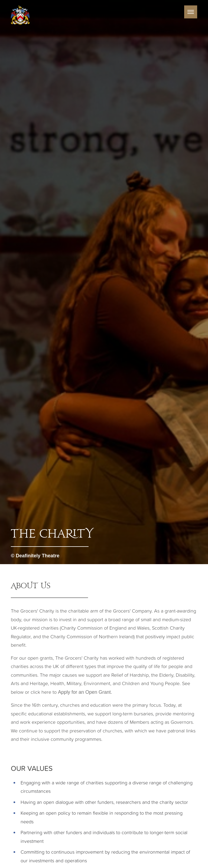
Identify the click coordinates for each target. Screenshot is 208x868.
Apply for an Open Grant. (85, 692)
